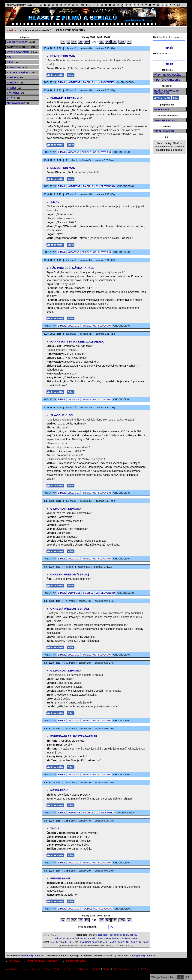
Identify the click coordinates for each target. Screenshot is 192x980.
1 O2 (127, 942)
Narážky (15, 83)
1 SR (140, 942)
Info (188, 977)
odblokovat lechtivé (65, 938)
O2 (97, 82)
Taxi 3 (53, 828)
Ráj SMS (96, 969)
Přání (47, 969)
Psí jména (69, 969)
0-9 (179, 5)
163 (114, 42)
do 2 (95, 942)
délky (125, 935)
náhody (133, 935)
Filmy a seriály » (21, 5)
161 (101, 42)
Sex (12, 57)
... (184, 5)
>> (129, 42)
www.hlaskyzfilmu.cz (32, 956)
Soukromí (14, 961)
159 (87, 42)
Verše (137, 969)
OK (180, 977)
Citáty (13, 98)
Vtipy (146, 969)
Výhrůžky (16, 93)
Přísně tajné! (59, 878)
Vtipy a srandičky (22, 52)
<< (63, 42)
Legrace (25, 969)
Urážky (14, 88)
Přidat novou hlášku (168, 75)
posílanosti (115, 935)
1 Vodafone (86, 942)
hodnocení (103, 935)
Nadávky (15, 78)
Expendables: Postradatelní (72, 736)
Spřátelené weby (76, 961)
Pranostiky (37, 969)
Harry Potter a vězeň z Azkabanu (75, 341)
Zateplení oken (164, 131)
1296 (122, 42)
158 (80, 42)
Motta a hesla (18, 103)
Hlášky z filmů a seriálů (36, 31)
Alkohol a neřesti (21, 73)
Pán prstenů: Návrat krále (70, 268)
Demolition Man (61, 56)
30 (66, 942)
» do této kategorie (167, 80)
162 (108, 42)
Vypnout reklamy (166, 121)
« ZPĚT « (12, 31)
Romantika (17, 67)
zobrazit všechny (123, 945)
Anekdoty (13, 969)
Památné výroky (71, 30)
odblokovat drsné (128, 938)
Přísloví (57, 969)
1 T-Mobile (111, 942)
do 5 (102, 942)
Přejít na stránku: (87, 927)
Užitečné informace (122, 969)
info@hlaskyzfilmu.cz (143, 956)
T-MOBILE (88, 82)
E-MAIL (62, 82)
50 (70, 942)
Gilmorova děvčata (64, 509)
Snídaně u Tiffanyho (64, 98)
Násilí (14, 62)
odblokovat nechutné (107, 938)
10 (57, 942)
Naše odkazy (162, 110)
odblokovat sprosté (86, 938)
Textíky (107, 969)
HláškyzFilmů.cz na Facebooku (167, 92)
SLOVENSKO (108, 82)
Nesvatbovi (57, 790)
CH (82, 5)
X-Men (53, 202)
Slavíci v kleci (60, 415)
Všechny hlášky (21, 42)
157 (74, 42)
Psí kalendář (82, 969)
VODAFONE (74, 82)
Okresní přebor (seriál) (68, 574)
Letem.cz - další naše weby (43, 961)
